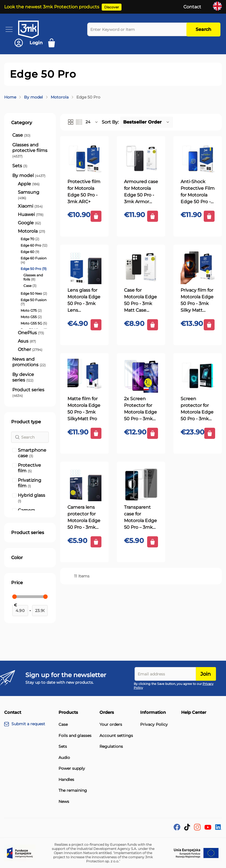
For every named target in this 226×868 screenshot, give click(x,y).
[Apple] (29, 184)
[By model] (29, 176)
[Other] (30, 350)
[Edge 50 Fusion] (34, 302)
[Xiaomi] (30, 206)
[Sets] (20, 166)
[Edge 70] (30, 239)
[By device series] (30, 377)
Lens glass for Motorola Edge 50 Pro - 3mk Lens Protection (84, 301)
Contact (192, 7)
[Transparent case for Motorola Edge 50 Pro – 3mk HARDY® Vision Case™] (141, 484)
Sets (63, 747)
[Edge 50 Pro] (34, 269)
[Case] (21, 135)
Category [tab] (22, 123)
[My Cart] (53, 43)
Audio (64, 758)
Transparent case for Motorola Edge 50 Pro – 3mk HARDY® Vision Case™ (140, 518)
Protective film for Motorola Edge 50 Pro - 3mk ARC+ (84, 192)
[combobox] (138, 29)
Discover (112, 7)
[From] (20, 611)
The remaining (73, 790)
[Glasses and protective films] (30, 151)
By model (33, 97)
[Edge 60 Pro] (34, 245)
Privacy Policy (154, 725)
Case (63, 725)
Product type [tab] (26, 422)
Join (206, 674)
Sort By (110, 122)
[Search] (30, 437)
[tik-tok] (187, 829)
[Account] (29, 43)
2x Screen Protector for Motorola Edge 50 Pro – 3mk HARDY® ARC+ (141, 409)
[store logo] (33, 29)
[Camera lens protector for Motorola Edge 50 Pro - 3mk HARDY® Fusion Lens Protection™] (84, 484)
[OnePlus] (31, 333)
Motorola (60, 97)
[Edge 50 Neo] (34, 293)
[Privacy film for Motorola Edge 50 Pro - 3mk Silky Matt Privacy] (198, 267)
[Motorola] (31, 231)
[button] (92, 122)
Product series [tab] (28, 533)
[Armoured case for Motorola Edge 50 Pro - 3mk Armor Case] (141, 159)
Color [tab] (17, 558)
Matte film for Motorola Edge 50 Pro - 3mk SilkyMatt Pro (84, 409)
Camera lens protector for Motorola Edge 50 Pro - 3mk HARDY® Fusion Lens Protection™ (84, 518)
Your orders (111, 725)
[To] (40, 611)
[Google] (29, 223)
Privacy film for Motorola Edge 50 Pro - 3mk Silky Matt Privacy (197, 301)
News (64, 802)
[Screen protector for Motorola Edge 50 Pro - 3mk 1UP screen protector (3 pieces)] (198, 376)
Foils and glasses (75, 736)
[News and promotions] (30, 362)
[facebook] (177, 829)
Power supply (72, 769)
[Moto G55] (31, 317)
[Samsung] (33, 195)
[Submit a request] (31, 724)
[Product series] (30, 393)
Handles (66, 780)
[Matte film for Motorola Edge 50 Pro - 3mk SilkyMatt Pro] (84, 376)
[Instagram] (197, 829)
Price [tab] (17, 583)
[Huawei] (31, 215)
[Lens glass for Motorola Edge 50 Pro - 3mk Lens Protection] (84, 267)
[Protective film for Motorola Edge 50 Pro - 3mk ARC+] (84, 159)
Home (10, 97)
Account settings (116, 736)
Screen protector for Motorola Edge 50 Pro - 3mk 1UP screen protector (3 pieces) (197, 409)
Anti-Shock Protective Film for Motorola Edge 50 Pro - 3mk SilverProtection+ (198, 192)
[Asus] (27, 341)
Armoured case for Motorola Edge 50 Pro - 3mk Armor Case (141, 192)
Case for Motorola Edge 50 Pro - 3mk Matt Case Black (140, 301)
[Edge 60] (30, 252)
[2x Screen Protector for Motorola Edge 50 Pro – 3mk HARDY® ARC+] (141, 376)
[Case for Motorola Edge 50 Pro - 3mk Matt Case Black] (141, 267)
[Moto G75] (31, 310)
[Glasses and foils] (36, 277)
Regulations (111, 747)
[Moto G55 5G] (34, 323)
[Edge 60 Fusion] (34, 260)
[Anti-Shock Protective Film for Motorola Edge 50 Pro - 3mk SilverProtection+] (198, 159)
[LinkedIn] (218, 828)
